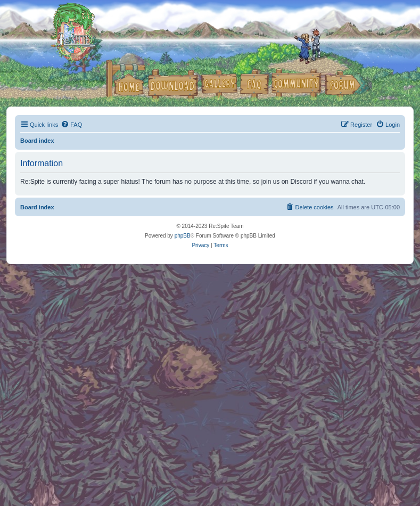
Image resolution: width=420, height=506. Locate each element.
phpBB (183, 236)
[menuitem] (71, 125)
